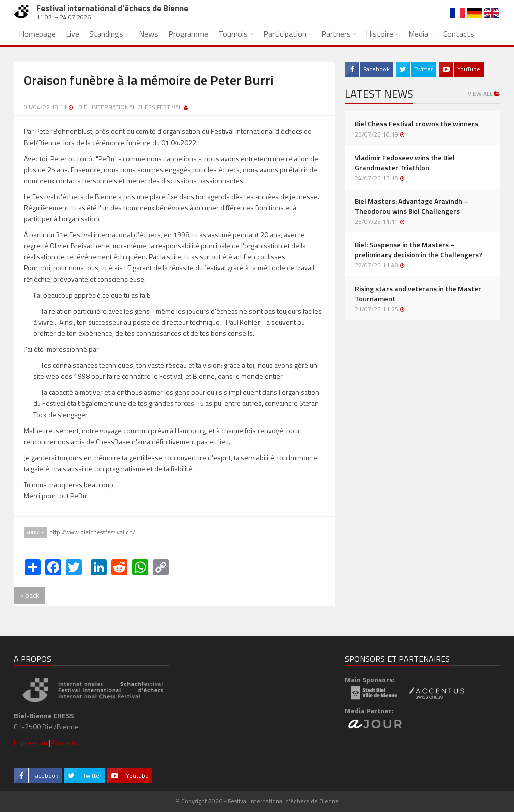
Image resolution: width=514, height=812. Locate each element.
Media (418, 34)
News (148, 34)
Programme (188, 34)
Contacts (459, 34)
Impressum (30, 742)
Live (73, 34)
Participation (285, 34)
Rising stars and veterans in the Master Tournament (418, 294)
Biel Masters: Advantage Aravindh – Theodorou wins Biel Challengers (412, 206)
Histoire (379, 34)
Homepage (37, 34)
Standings (106, 34)
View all (484, 94)
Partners (336, 34)
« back (29, 595)
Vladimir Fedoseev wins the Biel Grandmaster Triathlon (405, 163)
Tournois (233, 34)
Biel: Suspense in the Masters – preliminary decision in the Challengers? (419, 250)
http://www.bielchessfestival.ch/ (92, 532)
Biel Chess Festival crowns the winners (417, 124)
